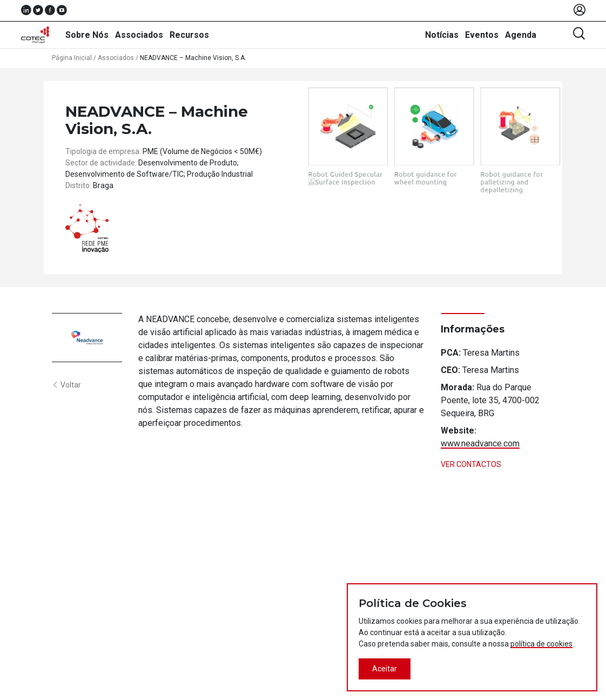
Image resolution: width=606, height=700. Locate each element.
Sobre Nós (87, 35)
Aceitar (385, 669)
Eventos (482, 35)
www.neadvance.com (480, 444)
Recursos (189, 35)
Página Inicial (72, 58)
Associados (139, 35)
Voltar (66, 385)
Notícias (442, 35)
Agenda (521, 35)
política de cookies (541, 644)
